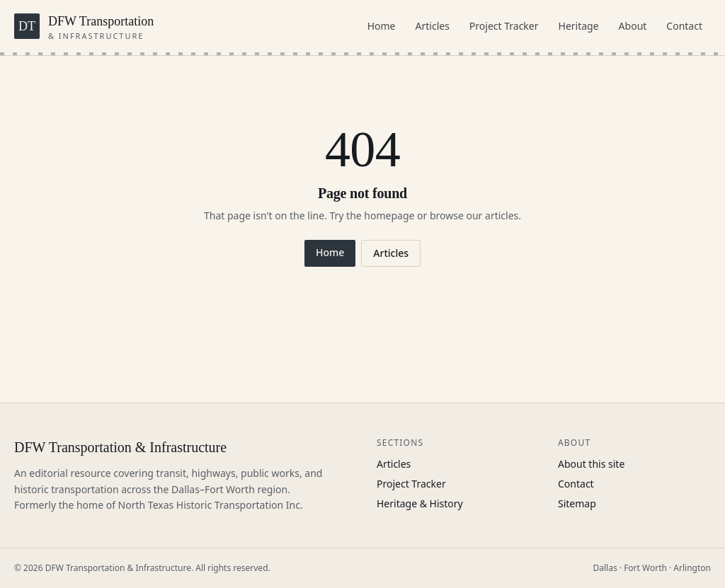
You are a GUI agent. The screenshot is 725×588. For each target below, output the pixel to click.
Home (382, 26)
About (633, 26)
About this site (591, 464)
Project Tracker (504, 26)
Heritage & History (420, 503)
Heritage (579, 26)
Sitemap (577, 503)
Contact (684, 26)
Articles (433, 26)
